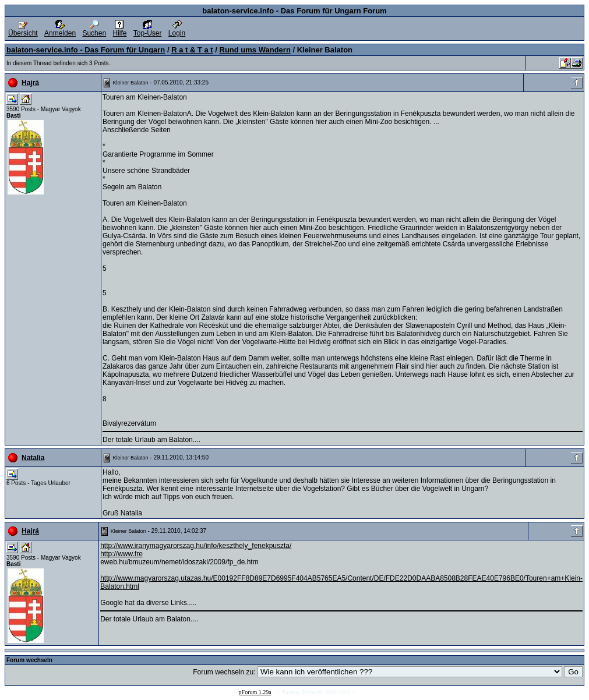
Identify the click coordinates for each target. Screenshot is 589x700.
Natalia (33, 458)
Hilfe (119, 30)
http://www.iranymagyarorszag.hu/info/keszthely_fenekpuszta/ (196, 546)
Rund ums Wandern (255, 50)
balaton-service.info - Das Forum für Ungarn (86, 50)
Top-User (148, 30)
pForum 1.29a (255, 692)
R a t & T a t (192, 50)
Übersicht (23, 30)
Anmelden (60, 30)
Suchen (94, 30)
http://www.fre (121, 554)
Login (177, 30)
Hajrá (30, 83)
